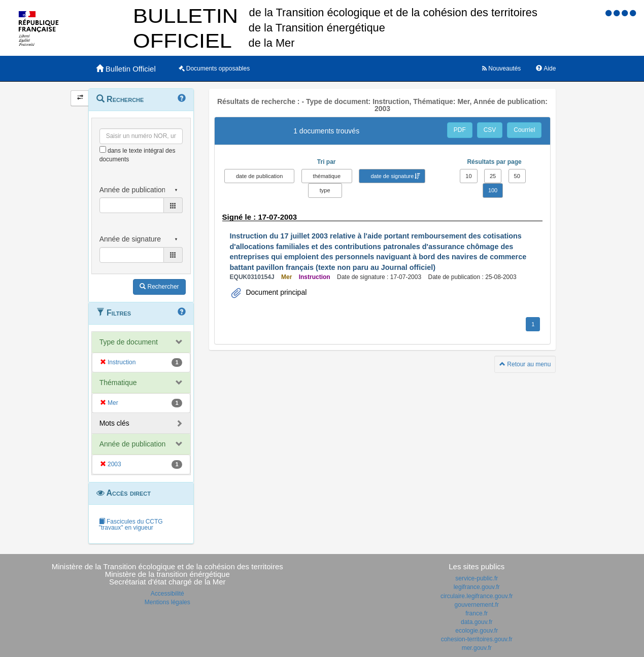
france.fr (477, 613)
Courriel (524, 130)
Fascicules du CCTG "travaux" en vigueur (131, 525)
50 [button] (517, 176)
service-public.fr (477, 578)
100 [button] (493, 190)
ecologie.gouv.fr (477, 631)
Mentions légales (167, 602)
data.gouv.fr (477, 622)
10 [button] (468, 176)
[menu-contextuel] (103, 149)
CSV (490, 130)
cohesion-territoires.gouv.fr (477, 639)
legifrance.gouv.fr (477, 587)
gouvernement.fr (477, 605)
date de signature (392, 176)
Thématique (118, 383)
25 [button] (493, 176)
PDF (460, 130)
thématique (327, 176)
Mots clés (114, 423)
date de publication (259, 176)
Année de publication (133, 444)
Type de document (129, 342)
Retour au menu (525, 364)
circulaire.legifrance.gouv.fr (477, 596)
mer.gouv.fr (477, 648)
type (325, 190)
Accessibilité (167, 594)
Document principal (276, 292)
